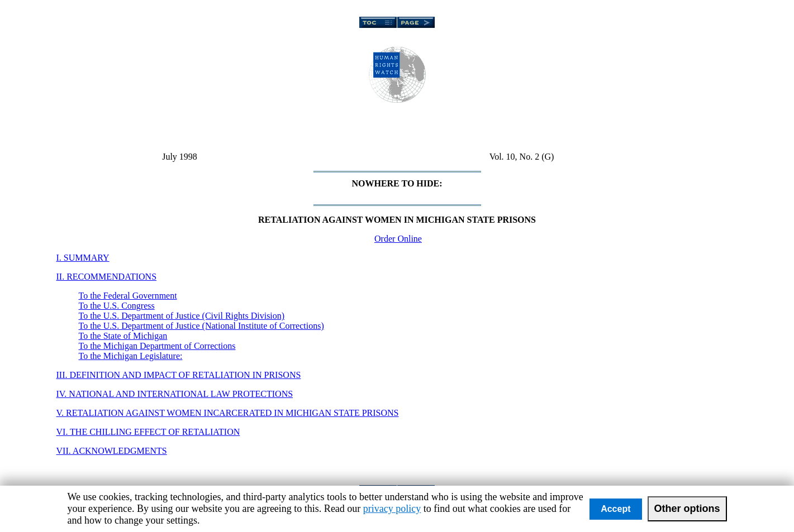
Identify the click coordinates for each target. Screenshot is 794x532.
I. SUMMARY (83, 258)
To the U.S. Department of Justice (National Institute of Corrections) (201, 326)
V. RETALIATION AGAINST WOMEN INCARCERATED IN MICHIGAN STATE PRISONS (228, 413)
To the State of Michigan (123, 336)
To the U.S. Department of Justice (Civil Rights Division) (182, 316)
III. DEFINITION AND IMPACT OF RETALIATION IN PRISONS (179, 375)
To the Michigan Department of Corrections (157, 346)
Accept (615, 509)
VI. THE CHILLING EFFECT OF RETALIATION (148, 432)
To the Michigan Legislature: (131, 356)
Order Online (398, 239)
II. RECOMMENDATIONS (107, 277)
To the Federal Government (128, 296)
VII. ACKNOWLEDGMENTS (112, 451)
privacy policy (392, 509)
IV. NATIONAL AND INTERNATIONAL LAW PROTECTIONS (175, 394)
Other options (687, 509)
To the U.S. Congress (117, 306)
